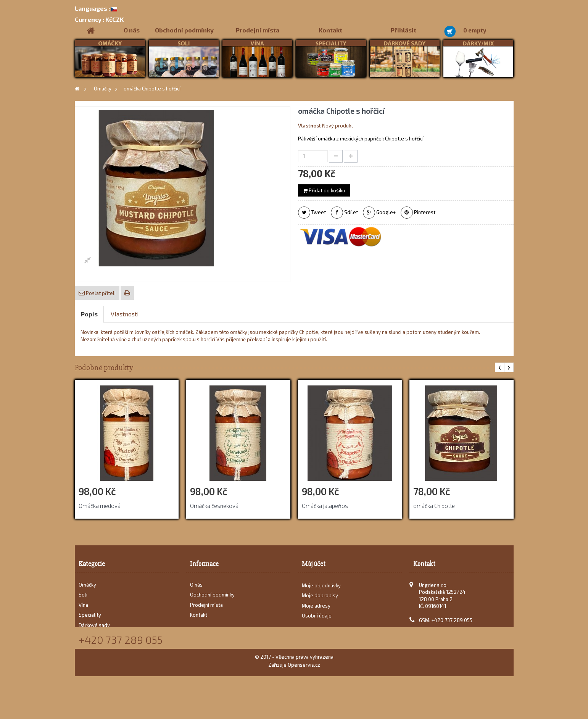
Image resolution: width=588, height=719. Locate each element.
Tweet (312, 213)
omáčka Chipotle (434, 506)
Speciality (90, 615)
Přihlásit (404, 30)
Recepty (88, 645)
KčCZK (99, 19)
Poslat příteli (100, 293)
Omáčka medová (100, 506)
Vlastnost (309, 126)
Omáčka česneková (214, 506)
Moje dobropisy (320, 598)
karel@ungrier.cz (454, 630)
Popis (89, 314)
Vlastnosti (125, 314)
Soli (83, 595)
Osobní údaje (317, 619)
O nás (132, 30)
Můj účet (314, 564)
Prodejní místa (258, 30)
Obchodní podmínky (184, 30)
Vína (83, 605)
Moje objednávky (321, 588)
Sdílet (344, 213)
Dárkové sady (94, 625)
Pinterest (418, 213)
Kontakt (330, 30)
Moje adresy (316, 609)
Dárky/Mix (90, 635)
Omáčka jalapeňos (325, 506)
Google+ (379, 213)
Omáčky (87, 585)
